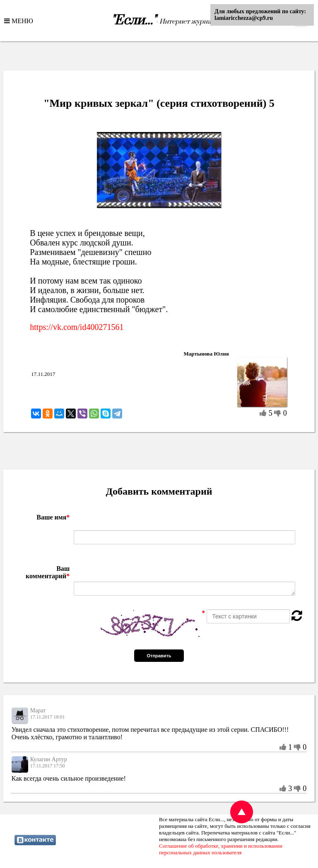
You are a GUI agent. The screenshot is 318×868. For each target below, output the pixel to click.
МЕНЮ (22, 21)
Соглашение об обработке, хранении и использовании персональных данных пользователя (221, 849)
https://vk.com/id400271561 (77, 327)
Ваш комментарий (48, 572)
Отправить (159, 656)
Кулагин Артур (49, 759)
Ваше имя (53, 517)
